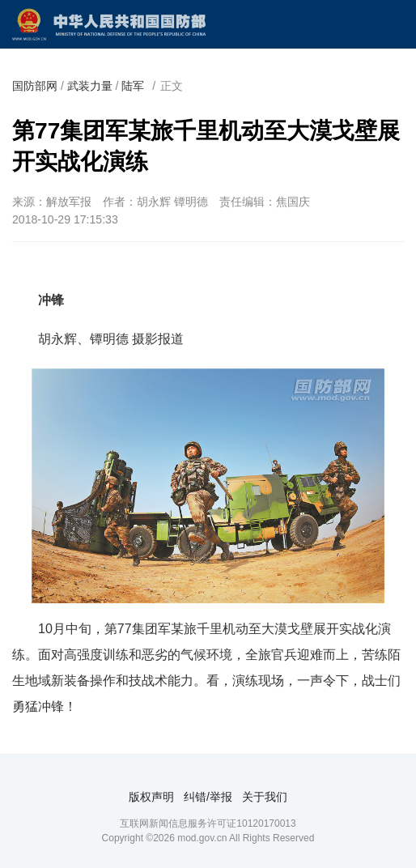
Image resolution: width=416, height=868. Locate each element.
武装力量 (90, 86)
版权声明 (151, 797)
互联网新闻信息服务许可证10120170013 (208, 823)
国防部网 (35, 86)
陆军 (133, 86)
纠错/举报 (208, 797)
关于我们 (265, 797)
